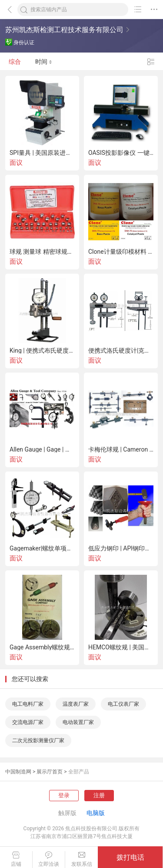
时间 (44, 62)
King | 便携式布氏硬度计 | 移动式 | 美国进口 (42, 350)
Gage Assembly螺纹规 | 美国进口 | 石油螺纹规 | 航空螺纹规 (42, 647)
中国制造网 (18, 772)
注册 (99, 795)
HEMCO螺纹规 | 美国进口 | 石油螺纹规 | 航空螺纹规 (121, 647)
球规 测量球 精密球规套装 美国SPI (42, 252)
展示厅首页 (50, 772)
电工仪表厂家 (123, 704)
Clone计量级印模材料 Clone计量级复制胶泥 (121, 252)
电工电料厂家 (28, 704)
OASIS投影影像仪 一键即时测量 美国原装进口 (121, 153)
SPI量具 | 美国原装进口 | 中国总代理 (42, 153)
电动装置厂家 (78, 722)
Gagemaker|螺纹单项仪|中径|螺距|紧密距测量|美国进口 (42, 548)
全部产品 (79, 772)
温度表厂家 (76, 704)
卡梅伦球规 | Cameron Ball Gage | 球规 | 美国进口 (121, 449)
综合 (15, 62)
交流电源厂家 (28, 722)
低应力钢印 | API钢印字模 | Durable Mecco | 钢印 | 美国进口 (121, 548)
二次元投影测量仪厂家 (38, 740)
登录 (64, 795)
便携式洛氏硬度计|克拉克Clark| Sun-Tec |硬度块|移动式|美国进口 (121, 350)
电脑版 (96, 813)
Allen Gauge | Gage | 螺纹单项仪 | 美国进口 (42, 449)
